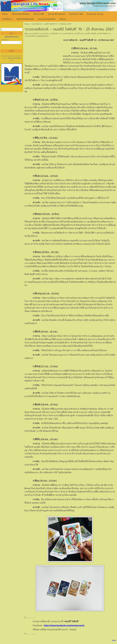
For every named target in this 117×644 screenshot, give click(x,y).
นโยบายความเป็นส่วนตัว (14, 58)
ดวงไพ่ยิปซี (53, 34)
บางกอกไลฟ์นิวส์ (30, 36)
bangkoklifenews (43, 36)
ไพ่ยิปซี (93, 34)
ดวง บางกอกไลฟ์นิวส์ (65, 34)
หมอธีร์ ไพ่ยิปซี (102, 34)
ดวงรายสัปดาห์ (34, 34)
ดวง (109, 34)
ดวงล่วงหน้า (44, 34)
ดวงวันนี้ (77, 34)
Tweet (114, 640)
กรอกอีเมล (5, 40)
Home (27, 24)
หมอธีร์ (88, 34)
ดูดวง (82, 34)
